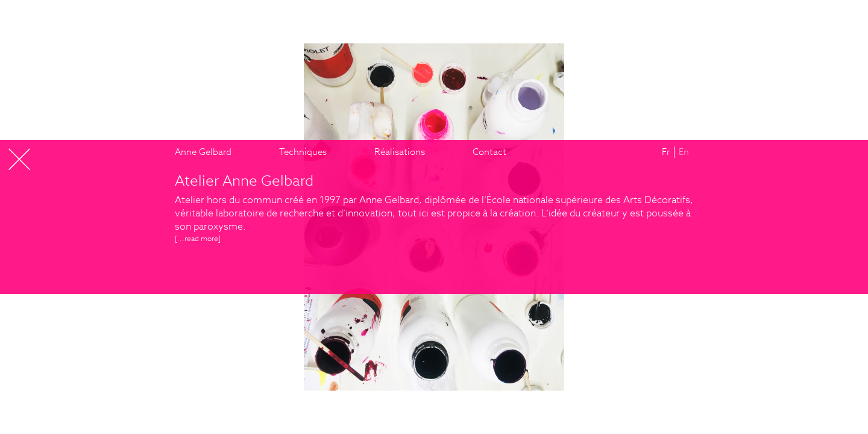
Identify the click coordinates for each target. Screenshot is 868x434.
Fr (666, 152)
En (684, 152)
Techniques (303, 152)
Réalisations (400, 152)
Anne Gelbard (203, 152)
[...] (198, 238)
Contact (489, 152)
